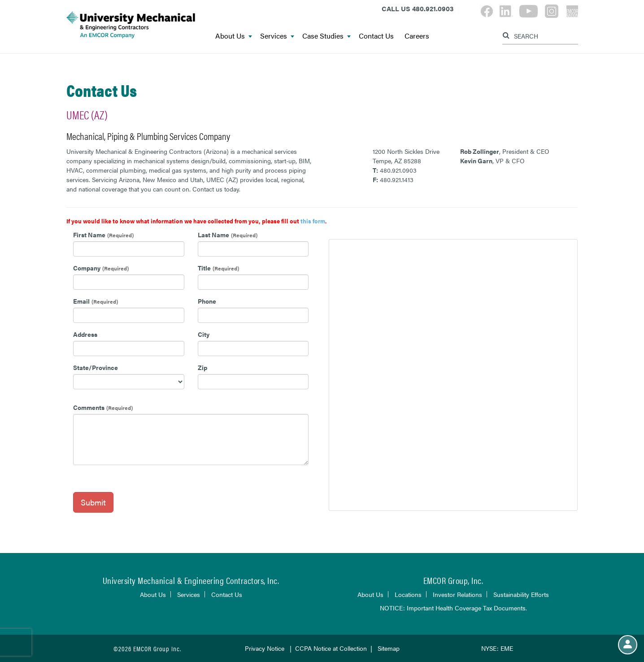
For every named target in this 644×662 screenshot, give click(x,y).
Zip (202, 367)
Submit (93, 502)
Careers (417, 36)
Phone (207, 301)
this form (313, 221)
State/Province (96, 367)
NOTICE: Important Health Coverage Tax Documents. (453, 608)
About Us (234, 36)
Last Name (213, 235)
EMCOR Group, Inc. (453, 580)
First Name (89, 235)
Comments (89, 407)
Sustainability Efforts (521, 594)
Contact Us (376, 36)
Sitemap (389, 648)
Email (81, 301)
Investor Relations (457, 594)
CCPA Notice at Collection (331, 648)
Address (85, 334)
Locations (408, 594)
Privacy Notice (265, 648)
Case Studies (326, 36)
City (204, 334)
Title (204, 268)
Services (277, 36)
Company (87, 268)
